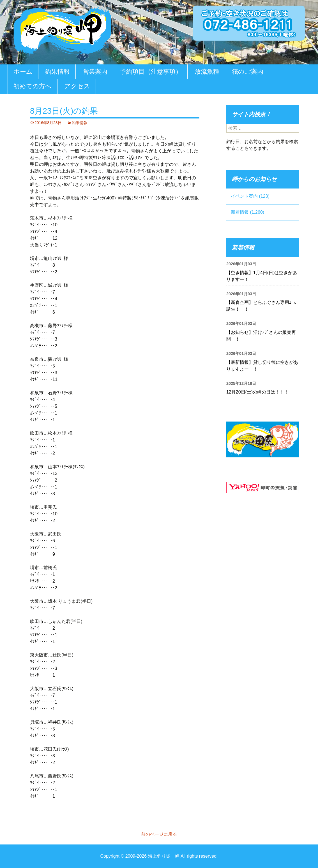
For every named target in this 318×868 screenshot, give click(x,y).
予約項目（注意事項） (151, 72)
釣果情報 (57, 72)
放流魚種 (207, 72)
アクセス (77, 86)
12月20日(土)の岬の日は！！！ (257, 392)
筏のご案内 (248, 72)
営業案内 (95, 72)
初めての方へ (33, 86)
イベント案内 (244, 196)
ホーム (23, 72)
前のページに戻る (159, 834)
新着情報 (240, 212)
